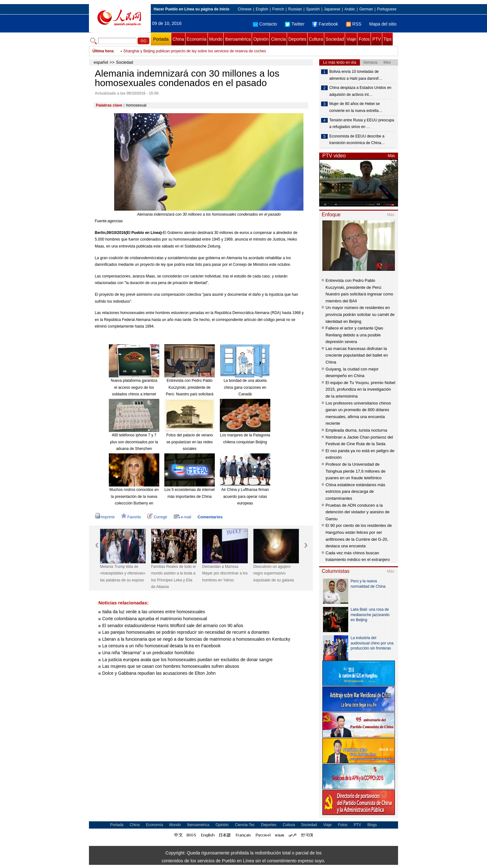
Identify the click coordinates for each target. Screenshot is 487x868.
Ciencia (278, 39)
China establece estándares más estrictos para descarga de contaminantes (355, 492)
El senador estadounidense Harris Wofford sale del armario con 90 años (173, 626)
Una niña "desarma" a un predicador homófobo (148, 653)
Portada (161, 39)
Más (391, 156)
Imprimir (105, 517)
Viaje (351, 39)
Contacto (265, 24)
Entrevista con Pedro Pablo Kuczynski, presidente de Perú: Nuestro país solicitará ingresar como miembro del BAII (190, 394)
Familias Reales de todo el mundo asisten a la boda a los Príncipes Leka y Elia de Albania (173, 577)
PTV (376, 39)
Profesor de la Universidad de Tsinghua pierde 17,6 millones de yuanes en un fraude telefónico (355, 471)
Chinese (245, 9)
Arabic (350, 9)
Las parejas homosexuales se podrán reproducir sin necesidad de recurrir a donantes (186, 632)
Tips (388, 39)
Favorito (131, 517)
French (278, 9)
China (178, 39)
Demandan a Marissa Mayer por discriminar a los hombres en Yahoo (225, 573)
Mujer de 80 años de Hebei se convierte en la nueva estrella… (356, 107)
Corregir (157, 517)
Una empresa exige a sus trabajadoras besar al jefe (167, 47)
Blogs (372, 825)
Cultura (316, 39)
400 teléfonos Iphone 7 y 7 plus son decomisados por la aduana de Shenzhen (134, 442)
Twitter (295, 24)
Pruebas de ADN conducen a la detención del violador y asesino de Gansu (358, 512)
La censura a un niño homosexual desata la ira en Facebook (161, 646)
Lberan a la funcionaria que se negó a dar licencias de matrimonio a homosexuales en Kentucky (196, 639)
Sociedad (335, 39)
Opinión (261, 39)
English (262, 9)
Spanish (313, 9)
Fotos (364, 39)
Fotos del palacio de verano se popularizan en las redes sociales (189, 442)
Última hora (103, 51)
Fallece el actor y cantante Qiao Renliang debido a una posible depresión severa (354, 335)
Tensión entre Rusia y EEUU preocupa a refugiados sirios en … (362, 124)
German (366, 9)
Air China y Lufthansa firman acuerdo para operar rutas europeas (245, 496)
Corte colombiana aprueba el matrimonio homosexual (155, 619)
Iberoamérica (238, 39)
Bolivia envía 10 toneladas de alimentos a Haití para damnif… (356, 75)
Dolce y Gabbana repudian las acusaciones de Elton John (159, 673)
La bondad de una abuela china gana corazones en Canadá (245, 387)
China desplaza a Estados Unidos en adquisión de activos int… (360, 91)
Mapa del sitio (383, 24)
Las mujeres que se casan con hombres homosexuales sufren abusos (171, 666)
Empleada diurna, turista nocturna (356, 430)
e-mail (183, 517)
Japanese (332, 9)
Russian (295, 9)
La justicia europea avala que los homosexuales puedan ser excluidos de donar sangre (187, 660)
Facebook (325, 24)
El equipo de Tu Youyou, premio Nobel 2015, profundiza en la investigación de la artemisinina (360, 389)
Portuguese (387, 9)
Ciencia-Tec (245, 825)
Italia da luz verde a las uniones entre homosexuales (154, 612)
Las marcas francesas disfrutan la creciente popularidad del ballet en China (357, 355)
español (101, 62)
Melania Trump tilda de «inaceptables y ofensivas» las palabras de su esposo (123, 573)
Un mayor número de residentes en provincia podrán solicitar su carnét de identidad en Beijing (360, 314)
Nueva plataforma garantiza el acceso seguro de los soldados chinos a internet (134, 387)
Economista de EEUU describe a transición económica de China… (357, 140)
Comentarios (210, 517)
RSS (354, 24)
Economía (197, 39)
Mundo (216, 39)
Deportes (297, 39)
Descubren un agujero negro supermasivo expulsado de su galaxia (274, 573)
